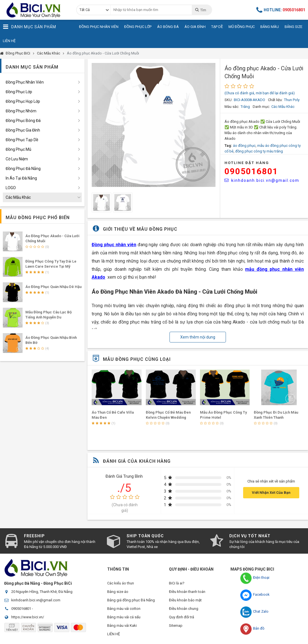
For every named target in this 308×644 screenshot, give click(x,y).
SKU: (228, 100)
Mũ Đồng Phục (242, 27)
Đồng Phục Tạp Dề (22, 140)
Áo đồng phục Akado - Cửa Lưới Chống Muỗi (103, 53)
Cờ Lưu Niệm (17, 159)
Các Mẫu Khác (49, 53)
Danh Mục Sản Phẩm (29, 27)
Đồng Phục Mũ (18, 149)
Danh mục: (261, 107)
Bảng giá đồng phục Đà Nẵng (131, 600)
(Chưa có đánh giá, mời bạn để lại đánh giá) (260, 93)
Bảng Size (293, 27)
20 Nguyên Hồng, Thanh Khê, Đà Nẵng (42, 592)
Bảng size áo (118, 592)
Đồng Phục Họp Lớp (23, 101)
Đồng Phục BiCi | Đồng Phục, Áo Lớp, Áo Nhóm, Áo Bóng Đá (35, 10)
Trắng (245, 107)
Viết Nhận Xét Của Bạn (271, 493)
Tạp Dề (217, 27)
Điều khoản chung (184, 609)
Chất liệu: (275, 100)
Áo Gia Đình (195, 27)
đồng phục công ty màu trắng (259, 151)
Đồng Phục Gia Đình (23, 130)
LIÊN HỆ (114, 634)
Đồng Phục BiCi (18, 53)
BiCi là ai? (177, 583)
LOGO (11, 188)
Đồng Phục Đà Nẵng (23, 169)
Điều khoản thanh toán (187, 592)
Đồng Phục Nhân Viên (99, 27)
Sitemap (176, 626)
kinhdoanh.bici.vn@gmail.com (262, 180)
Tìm (200, 10)
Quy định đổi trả (181, 617)
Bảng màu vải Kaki (122, 626)
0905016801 (251, 171)
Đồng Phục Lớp (138, 27)
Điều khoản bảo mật (185, 600)
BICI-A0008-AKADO (249, 100)
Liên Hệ (9, 41)
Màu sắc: (232, 107)
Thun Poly (292, 100)
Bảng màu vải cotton (124, 609)
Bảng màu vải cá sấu (124, 617)
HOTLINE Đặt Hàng (247, 163)
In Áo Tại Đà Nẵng (21, 178)
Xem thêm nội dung (198, 337)
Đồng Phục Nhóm (21, 111)
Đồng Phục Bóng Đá (23, 121)
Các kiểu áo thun (121, 583)
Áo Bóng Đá (168, 27)
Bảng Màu (270, 27)
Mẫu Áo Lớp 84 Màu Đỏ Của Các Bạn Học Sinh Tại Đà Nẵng (110, 417)
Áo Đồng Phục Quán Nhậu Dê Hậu (53, 287)
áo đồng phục (244, 146)
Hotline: (281, 10)
